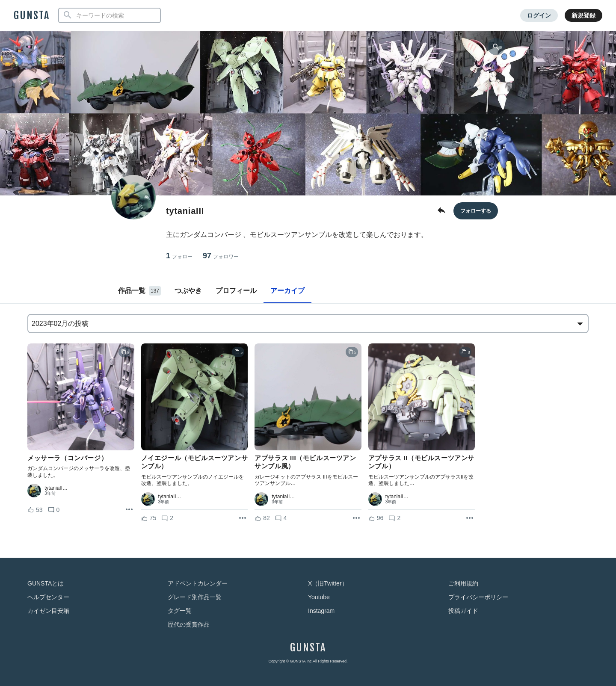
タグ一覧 (180, 611)
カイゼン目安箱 (48, 611)
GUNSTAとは (46, 583)
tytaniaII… (56, 488)
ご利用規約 (463, 583)
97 (221, 256)
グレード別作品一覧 (195, 597)
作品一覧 (139, 291)
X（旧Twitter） (328, 583)
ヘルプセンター (48, 597)
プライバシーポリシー (478, 597)
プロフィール (236, 291)
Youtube (319, 597)
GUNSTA (32, 15)
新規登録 (583, 15)
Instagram (321, 611)
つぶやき (188, 291)
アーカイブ (287, 291)
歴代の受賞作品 (189, 624)
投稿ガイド (463, 611)
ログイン (539, 15)
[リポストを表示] (129, 510)
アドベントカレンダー (198, 583)
